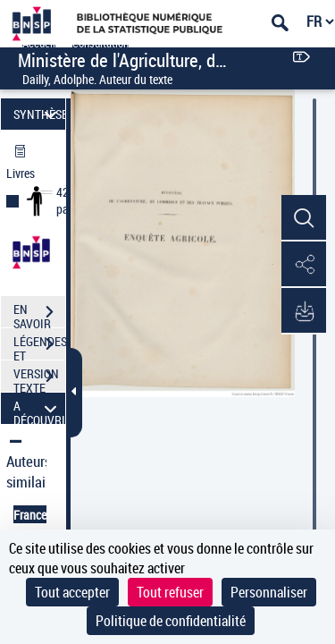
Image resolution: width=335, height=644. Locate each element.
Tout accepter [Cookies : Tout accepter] (72, 592)
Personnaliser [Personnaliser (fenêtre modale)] (269, 592)
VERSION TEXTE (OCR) (39, 378)
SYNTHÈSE (39, 114)
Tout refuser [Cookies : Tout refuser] (170, 592)
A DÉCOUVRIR (39, 408)
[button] (304, 218)
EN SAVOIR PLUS (39, 314)
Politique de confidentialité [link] (171, 621)
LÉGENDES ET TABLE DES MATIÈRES (39, 346)
